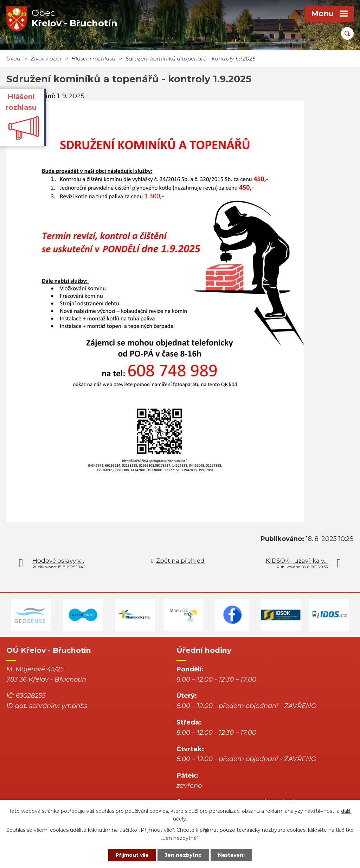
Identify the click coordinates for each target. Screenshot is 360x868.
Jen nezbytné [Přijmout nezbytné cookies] (183, 855)
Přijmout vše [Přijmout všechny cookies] (132, 855)
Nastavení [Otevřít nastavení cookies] (231, 855)
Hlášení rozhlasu (93, 59)
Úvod (13, 59)
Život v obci (46, 59)
